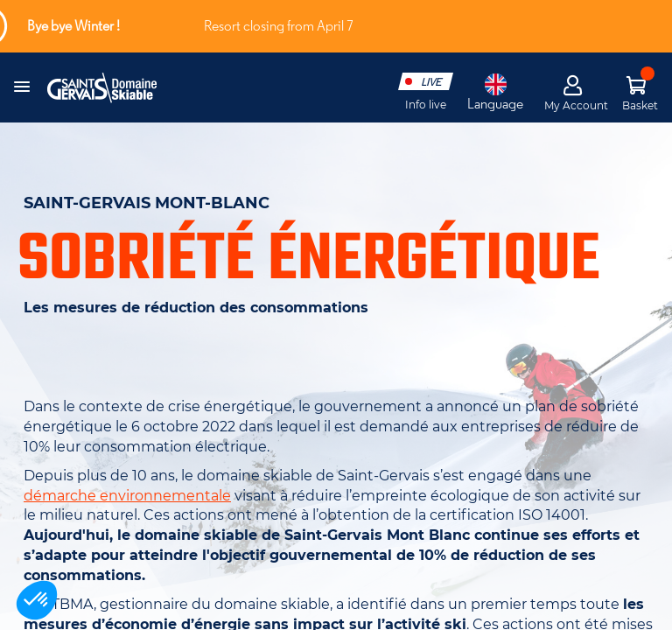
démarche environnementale (127, 496)
